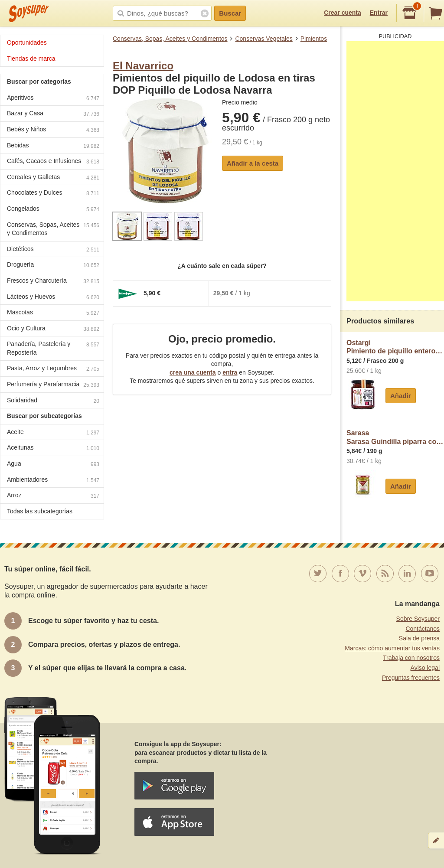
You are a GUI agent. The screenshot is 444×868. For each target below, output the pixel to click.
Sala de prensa (419, 638)
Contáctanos (423, 629)
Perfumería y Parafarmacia (53, 385)
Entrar (379, 13)
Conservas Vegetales (264, 39)
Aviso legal (425, 668)
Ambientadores (53, 481)
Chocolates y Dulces (53, 194)
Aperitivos (53, 99)
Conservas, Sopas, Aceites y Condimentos (170, 39)
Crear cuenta (343, 13)
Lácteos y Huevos (53, 298)
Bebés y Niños (53, 130)
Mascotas (53, 313)
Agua (53, 465)
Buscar (230, 13)
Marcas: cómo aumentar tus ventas (392, 648)
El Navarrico (143, 66)
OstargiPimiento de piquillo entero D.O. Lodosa (395, 347)
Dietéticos (53, 250)
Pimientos (314, 39)
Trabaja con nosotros (411, 658)
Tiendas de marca (31, 59)
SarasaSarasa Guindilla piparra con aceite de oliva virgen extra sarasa (395, 437)
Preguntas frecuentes (411, 678)
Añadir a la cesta (253, 163)
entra (230, 372)
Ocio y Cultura (53, 329)
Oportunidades (27, 42)
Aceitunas (53, 449)
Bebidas (53, 146)
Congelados (53, 210)
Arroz (53, 496)
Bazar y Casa (53, 114)
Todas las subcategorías (40, 511)
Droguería (53, 266)
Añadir (401, 396)
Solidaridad (53, 401)
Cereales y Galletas (53, 178)
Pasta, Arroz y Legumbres (53, 369)
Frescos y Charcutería (53, 282)
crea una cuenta (193, 372)
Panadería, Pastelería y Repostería (53, 348)
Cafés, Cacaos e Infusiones (53, 162)
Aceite (53, 433)
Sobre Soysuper (418, 619)
